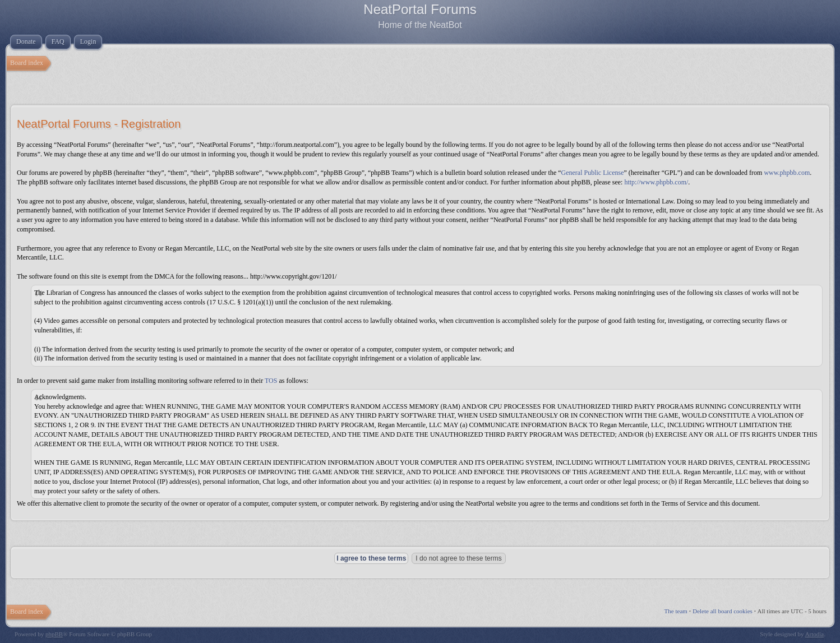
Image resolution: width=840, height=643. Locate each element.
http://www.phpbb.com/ (656, 182)
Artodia (815, 634)
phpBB (54, 634)
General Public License (593, 173)
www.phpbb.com (787, 173)
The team (676, 611)
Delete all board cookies (723, 611)
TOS (271, 381)
